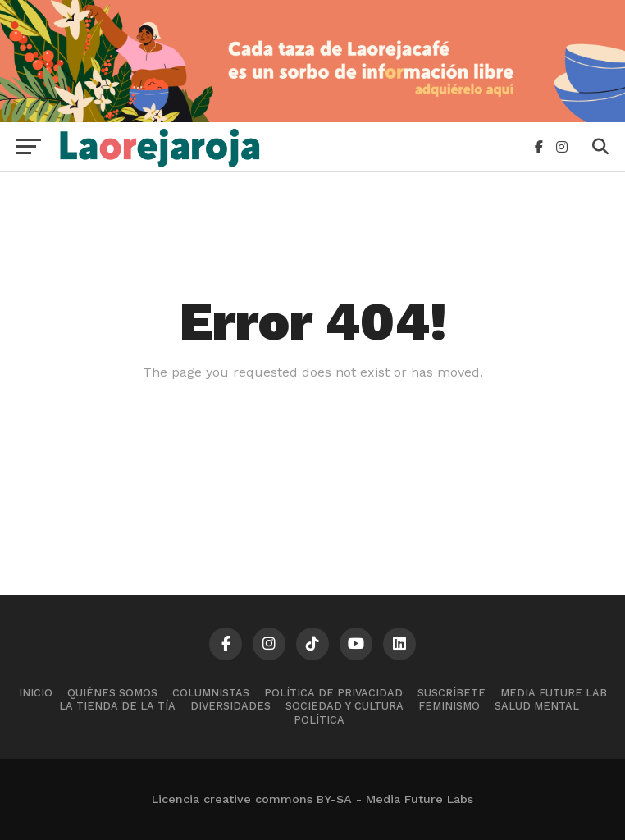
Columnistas (211, 693)
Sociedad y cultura (344, 706)
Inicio (36, 693)
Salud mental (537, 706)
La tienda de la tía (117, 706)
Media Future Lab (554, 693)
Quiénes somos (112, 693)
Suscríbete (452, 693)
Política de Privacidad (333, 693)
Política (319, 720)
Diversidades (230, 706)
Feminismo (449, 706)
